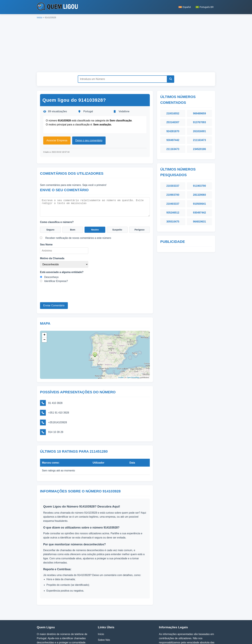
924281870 (173, 131)
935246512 (173, 213)
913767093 (199, 122)
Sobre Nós (104, 613)
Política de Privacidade (111, 619)
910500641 (199, 204)
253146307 (173, 122)
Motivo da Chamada (52, 258)
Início (39, 17)
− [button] (44, 338)
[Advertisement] (126, 47)
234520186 (199, 149)
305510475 (173, 222)
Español (185, 7)
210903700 (173, 195)
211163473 (199, 140)
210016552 (173, 113)
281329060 (199, 195)
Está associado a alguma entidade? (62, 272)
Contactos (104, 625)
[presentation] (64, 296)
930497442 (173, 140)
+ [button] (44, 333)
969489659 (199, 113)
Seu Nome (46, 244)
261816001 (199, 131)
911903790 (199, 186)
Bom (73, 229)
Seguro (50, 229)
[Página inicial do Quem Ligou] (57, 7)
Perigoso (139, 229)
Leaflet (121, 376)
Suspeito (117, 229)
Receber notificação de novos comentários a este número (78, 238)
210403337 (173, 204)
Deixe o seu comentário (89, 140)
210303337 (173, 186)
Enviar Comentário (54, 305)
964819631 (199, 222)
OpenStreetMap (133, 376)
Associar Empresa (57, 140)
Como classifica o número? (57, 221)
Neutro (95, 229)
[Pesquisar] (170, 79)
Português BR (205, 7)
